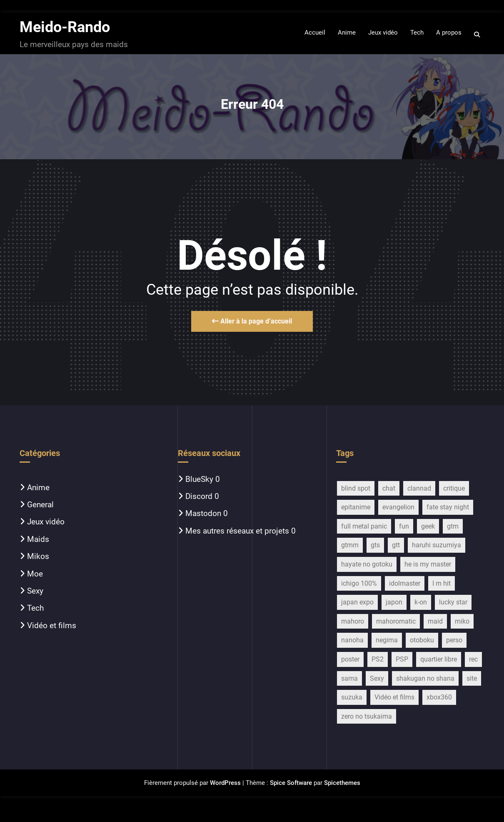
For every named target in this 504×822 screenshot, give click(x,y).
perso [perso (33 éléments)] (454, 640)
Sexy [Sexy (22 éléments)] (377, 678)
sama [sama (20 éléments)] (349, 678)
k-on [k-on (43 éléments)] (421, 602)
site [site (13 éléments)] (472, 678)
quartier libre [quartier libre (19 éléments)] (439, 659)
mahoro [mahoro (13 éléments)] (353, 621)
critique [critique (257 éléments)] (454, 488)
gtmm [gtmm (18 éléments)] (350, 545)
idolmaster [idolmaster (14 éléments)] (405, 583)
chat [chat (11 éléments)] (389, 488)
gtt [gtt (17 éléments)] (396, 545)
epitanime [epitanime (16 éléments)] (356, 507)
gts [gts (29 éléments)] (375, 545)
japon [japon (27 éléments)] (394, 602)
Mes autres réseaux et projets (237, 531)
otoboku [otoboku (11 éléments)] (422, 640)
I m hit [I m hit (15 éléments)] (442, 583)
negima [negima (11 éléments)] (387, 640)
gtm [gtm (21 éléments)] (453, 526)
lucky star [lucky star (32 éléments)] (453, 602)
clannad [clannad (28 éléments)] (419, 488)
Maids (38, 539)
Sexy (35, 591)
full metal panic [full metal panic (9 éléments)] (364, 526)
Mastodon (203, 513)
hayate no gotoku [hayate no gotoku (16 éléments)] (367, 564)
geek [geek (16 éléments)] (428, 526)
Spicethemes (342, 783)
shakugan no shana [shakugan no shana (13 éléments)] (425, 678)
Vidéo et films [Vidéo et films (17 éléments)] (394, 697)
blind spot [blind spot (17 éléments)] (356, 488)
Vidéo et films (52, 625)
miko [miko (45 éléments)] (462, 621)
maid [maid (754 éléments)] (435, 621)
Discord (199, 496)
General (40, 505)
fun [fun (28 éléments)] (404, 526)
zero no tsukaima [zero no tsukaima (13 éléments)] (367, 716)
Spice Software (291, 783)
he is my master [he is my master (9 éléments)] (428, 564)
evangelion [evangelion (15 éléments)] (398, 507)
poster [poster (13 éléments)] (350, 659)
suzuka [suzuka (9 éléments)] (352, 697)
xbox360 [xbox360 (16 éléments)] (439, 697)
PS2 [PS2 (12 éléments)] (378, 659)
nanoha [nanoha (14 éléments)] (352, 640)
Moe (35, 574)
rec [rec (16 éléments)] (473, 659)
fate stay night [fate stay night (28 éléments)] (448, 507)
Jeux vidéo (46, 522)
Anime (38, 487)
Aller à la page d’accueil (252, 321)
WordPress (225, 783)
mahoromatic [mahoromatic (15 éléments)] (396, 621)
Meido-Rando (65, 27)
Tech (35, 608)
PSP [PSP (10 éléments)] (402, 659)
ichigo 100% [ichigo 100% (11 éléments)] (359, 583)
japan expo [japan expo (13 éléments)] (357, 602)
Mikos (38, 556)
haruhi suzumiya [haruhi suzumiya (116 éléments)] (437, 545)
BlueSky (199, 479)
